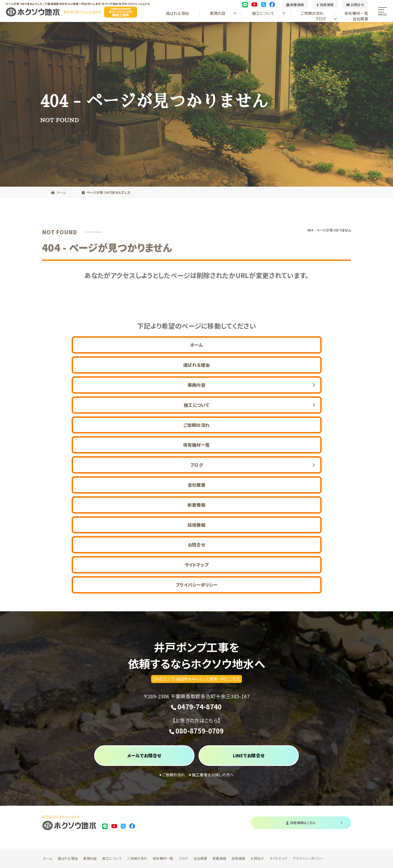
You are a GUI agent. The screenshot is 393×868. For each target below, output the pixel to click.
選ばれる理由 (178, 13)
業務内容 (90, 858)
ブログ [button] (326, 19)
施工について (112, 858)
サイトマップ (197, 565)
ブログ (183, 858)
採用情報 (325, 5)
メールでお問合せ (144, 755)
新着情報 (295, 5)
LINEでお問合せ (249, 755)
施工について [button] (269, 13)
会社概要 (360, 19)
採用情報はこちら (314, 823)
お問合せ (355, 5)
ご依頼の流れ (312, 13)
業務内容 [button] (223, 13)
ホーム (196, 345)
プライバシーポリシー (196, 585)
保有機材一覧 (356, 13)
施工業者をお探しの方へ (211, 775)
